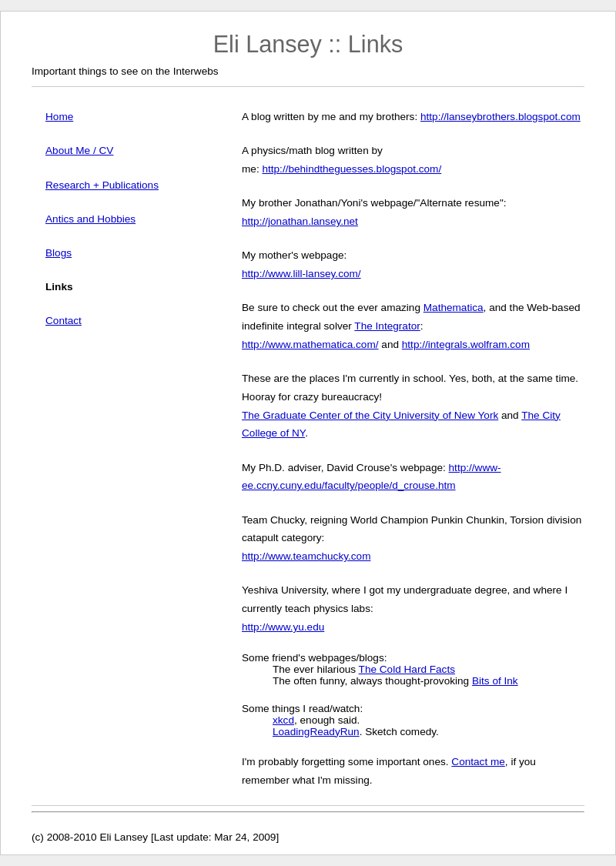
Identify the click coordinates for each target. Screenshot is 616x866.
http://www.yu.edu (283, 627)
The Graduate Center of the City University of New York (370, 415)
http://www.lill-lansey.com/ (301, 274)
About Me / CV (79, 150)
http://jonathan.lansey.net (300, 221)
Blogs (59, 253)
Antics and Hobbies (90, 219)
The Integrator (387, 326)
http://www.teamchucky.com (306, 556)
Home (59, 117)
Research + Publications (102, 185)
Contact (64, 321)
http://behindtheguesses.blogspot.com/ (352, 169)
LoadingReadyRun (316, 732)
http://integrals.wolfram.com (466, 344)
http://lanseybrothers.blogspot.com (500, 117)
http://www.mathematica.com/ (310, 344)
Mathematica (454, 308)
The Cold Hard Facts (407, 669)
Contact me (478, 762)
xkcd (283, 720)
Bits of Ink (495, 681)
